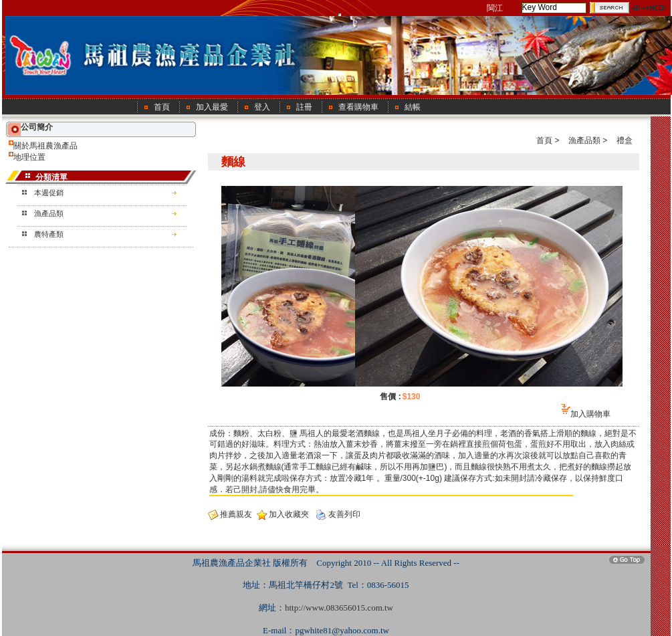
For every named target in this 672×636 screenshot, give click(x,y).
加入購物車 (590, 414)
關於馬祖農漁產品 (45, 146)
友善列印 (344, 514)
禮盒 (625, 140)
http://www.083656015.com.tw (339, 608)
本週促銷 (49, 193)
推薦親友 (236, 514)
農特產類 (49, 234)
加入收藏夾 (289, 514)
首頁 (544, 140)
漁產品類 (49, 213)
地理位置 (29, 157)
